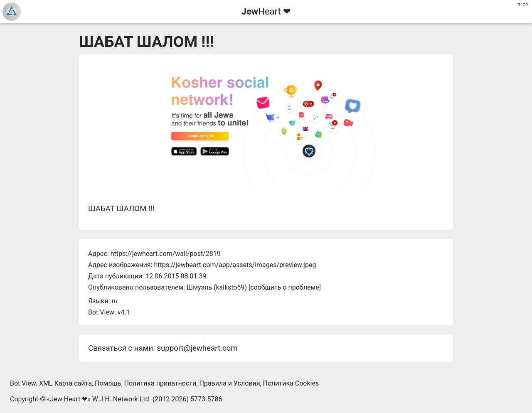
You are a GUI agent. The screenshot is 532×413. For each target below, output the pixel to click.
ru (114, 301)
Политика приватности (160, 383)
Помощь (108, 383)
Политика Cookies (291, 383)
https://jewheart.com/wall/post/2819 (166, 254)
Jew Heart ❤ (69, 399)
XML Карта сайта (65, 383)
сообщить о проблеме (285, 287)
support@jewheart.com (197, 348)
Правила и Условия (229, 383)
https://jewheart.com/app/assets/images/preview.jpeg (235, 265)
